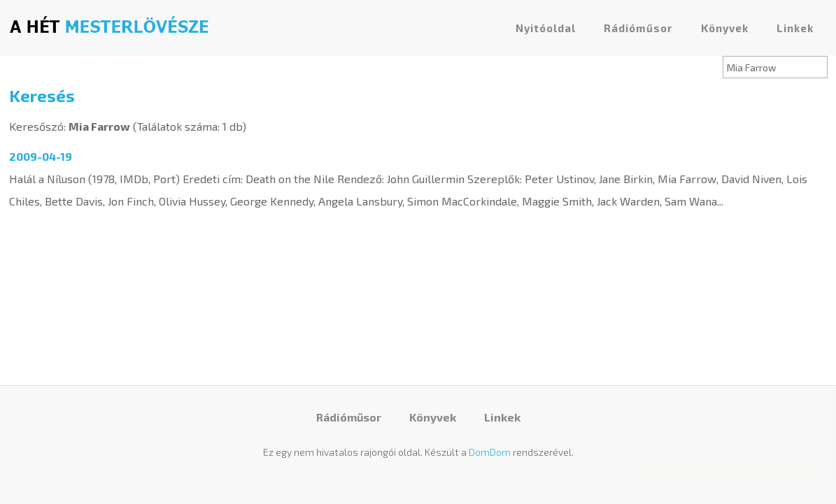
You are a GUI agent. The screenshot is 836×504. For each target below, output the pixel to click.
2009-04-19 (41, 156)
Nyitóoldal (546, 28)
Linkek (795, 28)
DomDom (490, 452)
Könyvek (725, 28)
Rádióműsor (638, 28)
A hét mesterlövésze (109, 24)
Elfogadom (717, 471)
